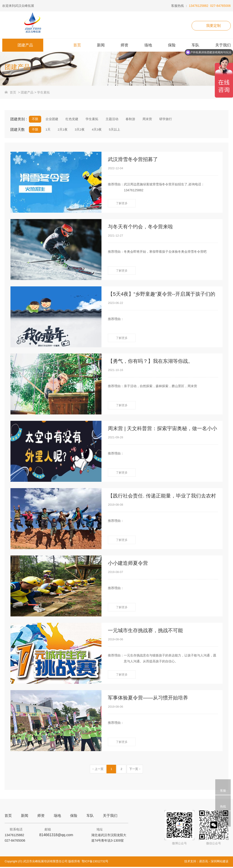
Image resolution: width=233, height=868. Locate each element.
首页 (13, 92)
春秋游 (128, 119)
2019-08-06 (115, 640)
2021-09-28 (115, 438)
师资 (41, 817)
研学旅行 (162, 119)
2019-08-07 (115, 573)
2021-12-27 (115, 237)
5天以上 (113, 130)
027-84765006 (220, 6)
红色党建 (71, 119)
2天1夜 (62, 130)
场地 (57, 817)
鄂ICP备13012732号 (95, 862)
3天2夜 (79, 130)
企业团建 (51, 119)
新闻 (25, 817)
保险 (74, 817)
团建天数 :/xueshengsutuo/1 (20, 131)
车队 (90, 817)
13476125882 (199, 6)
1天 (48, 130)
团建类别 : (19, 119)
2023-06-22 (115, 304)
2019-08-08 (115, 506)
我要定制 (213, 26)
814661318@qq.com (56, 836)
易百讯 (204, 862)
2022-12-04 (115, 169)
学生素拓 (43, 92)
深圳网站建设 (220, 862)
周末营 (144, 119)
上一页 (98, 770)
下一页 (135, 770)
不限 (35, 119)
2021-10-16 (115, 371)
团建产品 (27, 92)
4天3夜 (95, 130)
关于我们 (110, 817)
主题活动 (110, 119)
